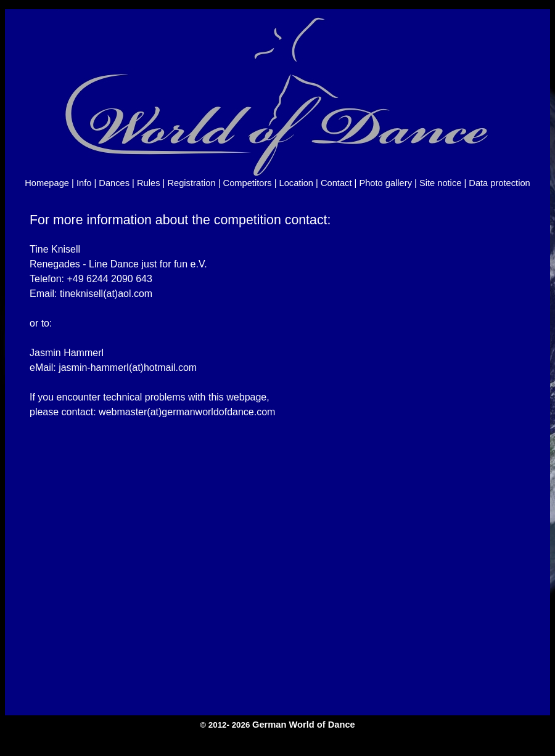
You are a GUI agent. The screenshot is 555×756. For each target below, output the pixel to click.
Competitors (248, 183)
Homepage (47, 183)
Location (296, 183)
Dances (114, 183)
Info (84, 183)
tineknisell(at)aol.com (106, 294)
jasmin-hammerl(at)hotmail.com (128, 368)
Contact (336, 183)
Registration (191, 183)
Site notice (440, 183)
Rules (148, 183)
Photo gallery (385, 183)
